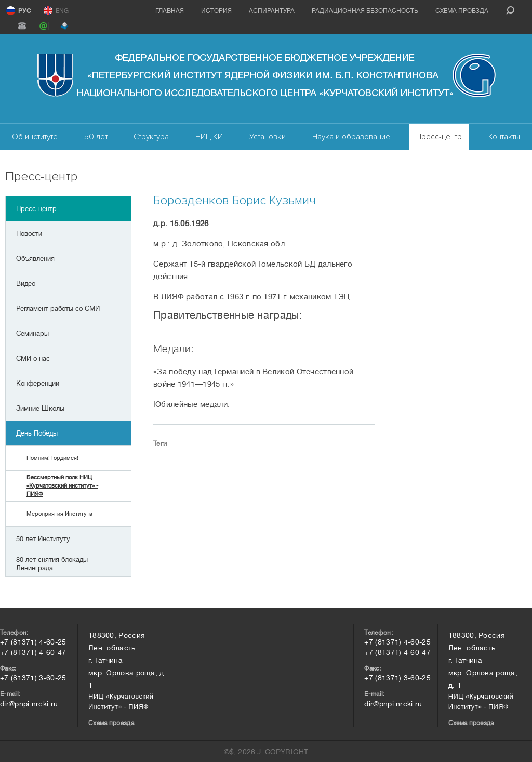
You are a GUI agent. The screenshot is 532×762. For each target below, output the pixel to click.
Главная (170, 11)
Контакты (504, 137)
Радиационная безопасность (365, 11)
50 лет (96, 137)
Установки (268, 137)
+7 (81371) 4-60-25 (33, 642)
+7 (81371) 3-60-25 (33, 678)
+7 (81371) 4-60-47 (33, 652)
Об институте (35, 137)
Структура (151, 137)
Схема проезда (462, 11)
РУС (25, 11)
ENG (62, 11)
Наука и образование (351, 137)
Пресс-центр (439, 137)
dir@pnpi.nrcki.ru (29, 704)
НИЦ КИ (209, 137)
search (510, 10)
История (216, 11)
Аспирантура (272, 11)
